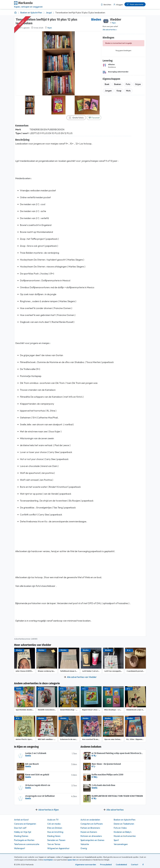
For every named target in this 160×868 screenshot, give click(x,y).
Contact (135, 865)
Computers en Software (92, 824)
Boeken (118, 84)
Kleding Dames (21, 836)
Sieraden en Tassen (56, 840)
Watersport (20, 848)
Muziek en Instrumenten (125, 836)
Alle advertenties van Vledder (82, 677)
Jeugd (49, 13)
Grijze (138, 84)
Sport (116, 840)
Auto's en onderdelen (90, 820)
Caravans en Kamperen (25, 824)
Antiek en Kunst (21, 820)
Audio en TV (53, 820)
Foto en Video (120, 828)
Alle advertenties (115, 810)
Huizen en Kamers (89, 832)
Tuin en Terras (54, 844)
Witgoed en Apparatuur (58, 848)
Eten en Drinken (55, 828)
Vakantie (85, 844)
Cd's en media (54, 824)
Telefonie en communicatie (27, 844)
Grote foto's (76, 118)
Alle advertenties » (110, 30)
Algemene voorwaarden (86, 865)
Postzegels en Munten (24, 840)
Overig (84, 848)
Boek (107, 84)
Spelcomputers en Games (92, 840)
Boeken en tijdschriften (31, 13)
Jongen (108, 91)
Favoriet (94, 118)
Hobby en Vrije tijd (23, 832)
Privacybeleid (106, 865)
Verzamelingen (121, 844)
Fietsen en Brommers (90, 828)
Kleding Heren (54, 836)
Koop (119, 91)
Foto (128, 84)
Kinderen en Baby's (123, 832)
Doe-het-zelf (20, 828)
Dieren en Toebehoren (124, 824)
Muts (128, 91)
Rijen (50, 28)
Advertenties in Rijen (49, 810)
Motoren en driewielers (91, 836)
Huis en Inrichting (55, 832)
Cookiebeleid (121, 865)
